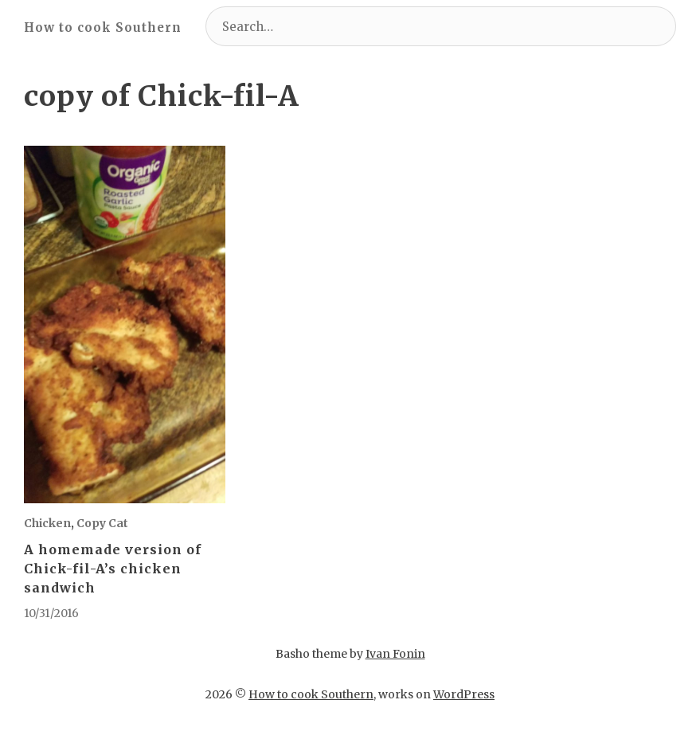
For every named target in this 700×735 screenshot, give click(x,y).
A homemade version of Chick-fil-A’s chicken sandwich (113, 569)
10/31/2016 (51, 613)
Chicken (47, 523)
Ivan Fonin (395, 654)
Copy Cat (102, 523)
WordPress (464, 694)
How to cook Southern (103, 27)
